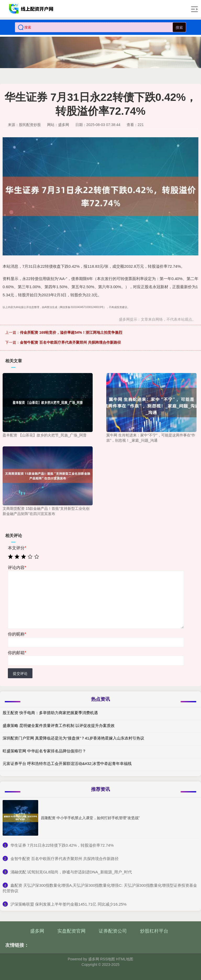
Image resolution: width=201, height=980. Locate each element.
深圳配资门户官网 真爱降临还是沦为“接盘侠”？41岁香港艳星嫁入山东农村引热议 (73, 738)
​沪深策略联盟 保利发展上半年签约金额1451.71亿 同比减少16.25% (68, 904)
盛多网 (37, 931)
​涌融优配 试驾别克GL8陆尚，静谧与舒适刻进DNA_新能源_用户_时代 (71, 872)
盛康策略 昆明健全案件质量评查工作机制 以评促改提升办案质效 (59, 726)
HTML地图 (125, 959)
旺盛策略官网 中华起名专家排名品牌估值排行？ (44, 751)
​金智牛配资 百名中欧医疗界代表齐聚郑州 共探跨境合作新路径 (65, 859)
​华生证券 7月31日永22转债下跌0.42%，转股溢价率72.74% (62, 845)
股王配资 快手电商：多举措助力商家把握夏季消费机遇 (50, 713)
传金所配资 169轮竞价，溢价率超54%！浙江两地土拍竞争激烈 (71, 332)
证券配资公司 (113, 931)
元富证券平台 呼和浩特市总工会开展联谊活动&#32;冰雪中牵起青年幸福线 (67, 763)
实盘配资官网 (71, 931)
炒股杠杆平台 (154, 931)
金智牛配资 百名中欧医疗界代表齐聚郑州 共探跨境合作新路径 (70, 342)
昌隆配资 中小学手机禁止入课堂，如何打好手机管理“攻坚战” (90, 818)
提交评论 (20, 674)
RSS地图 (107, 959)
